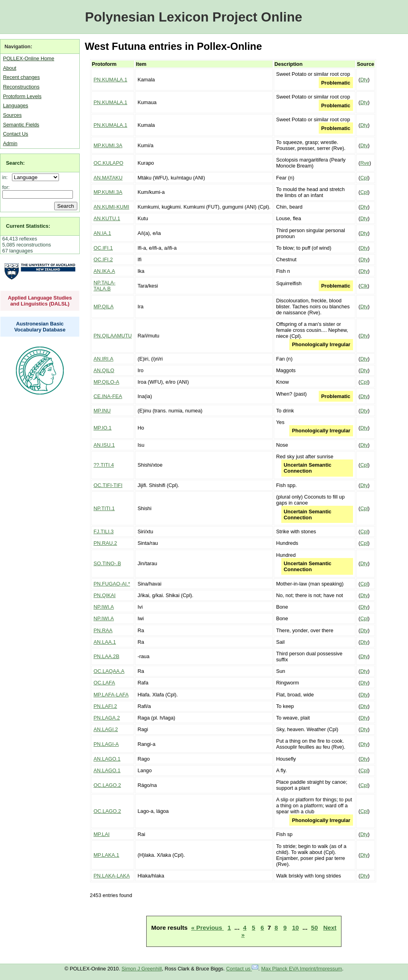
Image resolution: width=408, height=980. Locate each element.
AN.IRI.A (104, 359)
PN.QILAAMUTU (113, 336)
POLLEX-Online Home (28, 58)
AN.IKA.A (104, 271)
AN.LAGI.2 (106, 729)
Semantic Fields (21, 125)
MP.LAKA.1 (107, 855)
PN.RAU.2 (105, 543)
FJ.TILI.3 (104, 531)
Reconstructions (21, 87)
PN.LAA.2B (107, 656)
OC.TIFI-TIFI (108, 485)
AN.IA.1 (102, 233)
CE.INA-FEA (108, 396)
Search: (15, 163)
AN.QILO (104, 370)
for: (6, 187)
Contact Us (15, 134)
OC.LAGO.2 (107, 785)
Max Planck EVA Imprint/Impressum (301, 969)
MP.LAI (102, 834)
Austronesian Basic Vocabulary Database (40, 327)
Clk (364, 286)
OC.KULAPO (109, 163)
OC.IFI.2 (103, 259)
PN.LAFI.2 (105, 706)
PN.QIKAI (105, 595)
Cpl (364, 178)
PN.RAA (103, 630)
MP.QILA (104, 307)
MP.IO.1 (103, 428)
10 (295, 928)
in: (7, 177)
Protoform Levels (22, 96)
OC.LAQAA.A (109, 671)
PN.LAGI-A (106, 744)
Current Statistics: (28, 226)
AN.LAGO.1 (107, 759)
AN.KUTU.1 (107, 218)
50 (315, 928)
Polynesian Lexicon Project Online (193, 17)
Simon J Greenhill (142, 969)
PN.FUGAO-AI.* (112, 584)
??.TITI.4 (104, 465)
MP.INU (102, 411)
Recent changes (21, 77)
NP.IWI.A (104, 607)
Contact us (242, 969)
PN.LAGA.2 (107, 718)
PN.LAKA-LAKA (112, 876)
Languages (15, 105)
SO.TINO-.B (107, 563)
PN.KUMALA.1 (111, 80)
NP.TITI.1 (104, 508)
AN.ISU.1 (104, 445)
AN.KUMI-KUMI (112, 207)
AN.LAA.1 (105, 642)
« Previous (208, 928)
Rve (365, 163)
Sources (12, 115)
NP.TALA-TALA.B (105, 286)
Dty (364, 80)
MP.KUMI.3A (108, 145)
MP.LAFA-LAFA (111, 695)
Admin (10, 143)
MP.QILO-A (106, 382)
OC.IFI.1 (103, 248)
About (9, 68)
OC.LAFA (104, 683)
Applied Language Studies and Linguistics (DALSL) (40, 301)
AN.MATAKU (108, 178)
